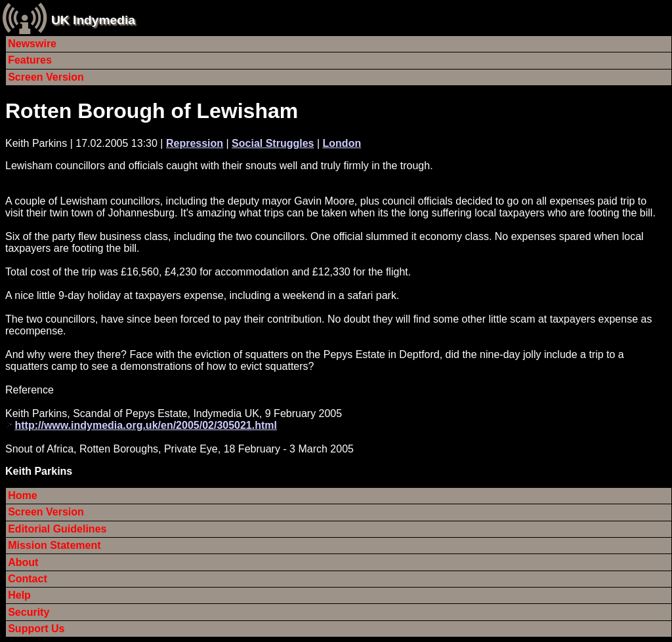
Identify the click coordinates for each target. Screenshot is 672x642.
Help (19, 595)
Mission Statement (54, 545)
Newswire (32, 44)
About (23, 562)
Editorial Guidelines (57, 529)
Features (30, 60)
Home (22, 495)
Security (29, 612)
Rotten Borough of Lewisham (152, 111)
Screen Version (46, 77)
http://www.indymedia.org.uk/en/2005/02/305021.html (146, 425)
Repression (195, 143)
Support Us (36, 629)
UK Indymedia (93, 20)
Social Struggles (273, 143)
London (342, 143)
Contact (28, 579)
